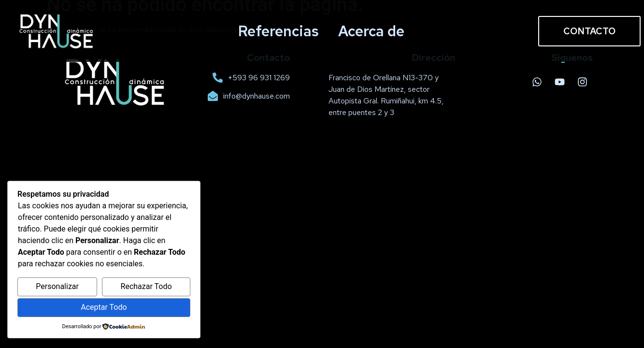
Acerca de (371, 31)
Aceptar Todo (104, 307)
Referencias (279, 31)
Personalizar (57, 286)
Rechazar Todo (146, 286)
